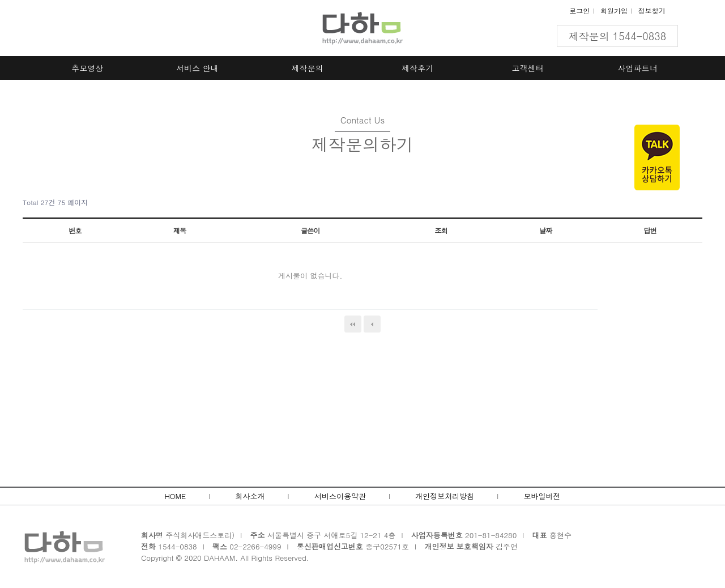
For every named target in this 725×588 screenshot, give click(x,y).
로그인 (579, 10)
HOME (175, 496)
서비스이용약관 (340, 496)
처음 (353, 324)
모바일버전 (542, 496)
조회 (441, 230)
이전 (372, 324)
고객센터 (528, 68)
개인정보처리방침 (445, 496)
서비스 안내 (197, 68)
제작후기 (417, 68)
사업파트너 (638, 68)
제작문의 (308, 68)
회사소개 (250, 496)
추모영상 (87, 68)
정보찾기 (652, 10)
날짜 (545, 230)
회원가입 (614, 10)
